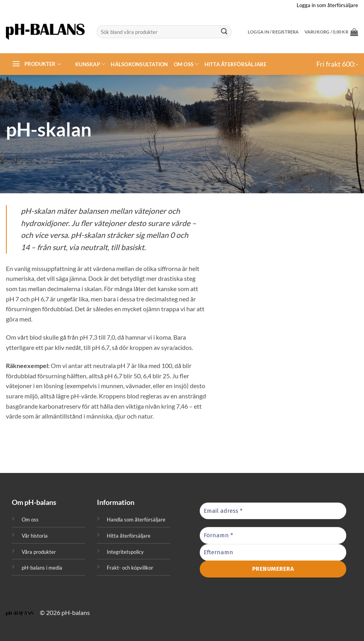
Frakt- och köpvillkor (130, 568)
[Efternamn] (273, 552)
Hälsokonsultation (139, 64)
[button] (331, 32)
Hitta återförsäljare (236, 64)
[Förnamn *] (273, 535)
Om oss (186, 64)
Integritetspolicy (125, 552)
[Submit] (224, 32)
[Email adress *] (273, 511)
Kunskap (90, 64)
